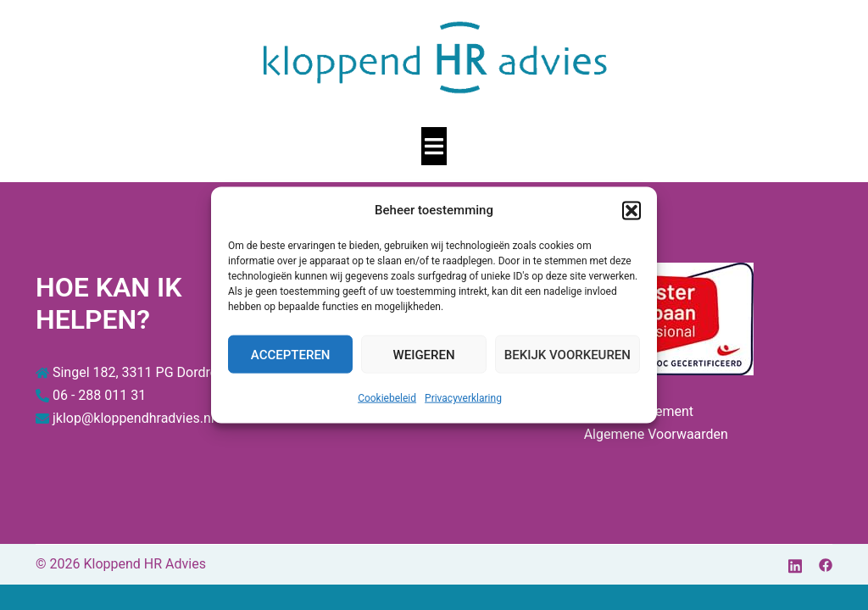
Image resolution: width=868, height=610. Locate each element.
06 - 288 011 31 (99, 395)
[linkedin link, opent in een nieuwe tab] (795, 564)
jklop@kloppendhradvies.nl (134, 418)
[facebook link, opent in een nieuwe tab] (826, 564)
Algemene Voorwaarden (656, 434)
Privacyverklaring (463, 398)
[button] (632, 210)
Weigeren (423, 354)
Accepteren (291, 354)
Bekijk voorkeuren (568, 354)
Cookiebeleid (387, 398)
